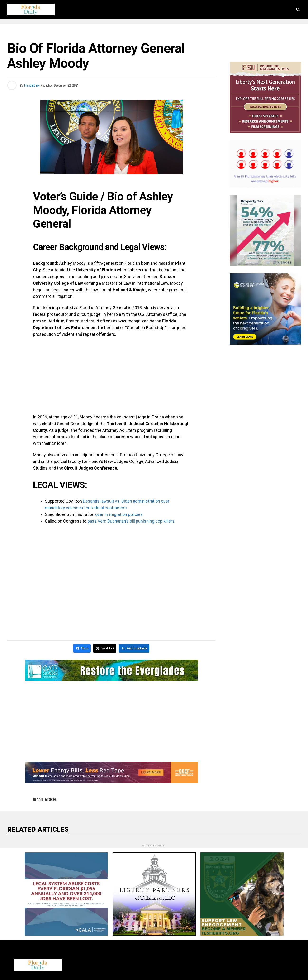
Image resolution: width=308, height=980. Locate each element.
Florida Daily (32, 85)
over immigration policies (119, 514)
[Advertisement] (111, 376)
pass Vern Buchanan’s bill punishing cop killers (131, 521)
